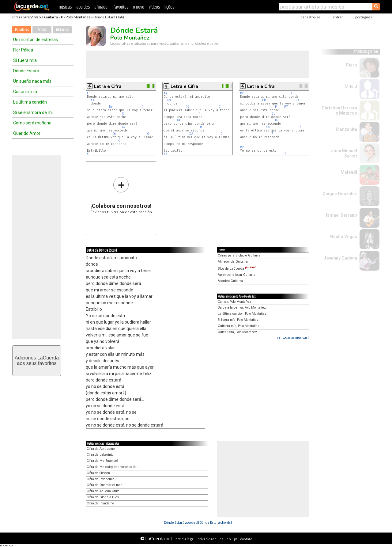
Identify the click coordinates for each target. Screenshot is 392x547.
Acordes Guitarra (230, 281)
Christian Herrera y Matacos (339, 110)
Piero (351, 65)
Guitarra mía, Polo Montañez (239, 326)
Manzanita (346, 129)
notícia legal (185, 539)
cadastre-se (311, 17)
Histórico (62, 30)
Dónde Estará (26, 71)
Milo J (351, 86)
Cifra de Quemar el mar (104, 485)
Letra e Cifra (108, 86)
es (222, 539)
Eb (264, 100)
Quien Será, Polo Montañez (237, 332)
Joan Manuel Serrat (344, 153)
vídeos (154, 7)
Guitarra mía (25, 92)
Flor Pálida (23, 50)
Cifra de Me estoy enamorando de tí (113, 467)
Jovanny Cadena (340, 258)
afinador (102, 7)
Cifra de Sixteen (98, 473)
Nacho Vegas (344, 237)
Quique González (340, 194)
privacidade (207, 539)
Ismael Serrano (341, 215)
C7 (297, 100)
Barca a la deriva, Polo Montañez (242, 308)
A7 (92, 100)
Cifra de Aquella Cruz (103, 491)
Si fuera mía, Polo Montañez (238, 320)
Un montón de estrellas (36, 40)
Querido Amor (27, 133)
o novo (139, 7)
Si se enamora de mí (33, 112)
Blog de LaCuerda (237, 269)
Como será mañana (32, 123)
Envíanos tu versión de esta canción (121, 195)
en (229, 539)
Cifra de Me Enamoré (102, 461)
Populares (22, 30)
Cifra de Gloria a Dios (103, 497)
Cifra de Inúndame (100, 503)
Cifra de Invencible (101, 479)
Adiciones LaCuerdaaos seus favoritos (37, 361)
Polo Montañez (78, 17)
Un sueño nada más (32, 81)
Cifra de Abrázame (101, 449)
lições (169, 7)
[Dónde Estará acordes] (180, 522)
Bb (242, 93)
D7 (290, 93)
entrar (338, 17)
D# (187, 107)
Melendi (349, 172)
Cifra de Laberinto (100, 455)
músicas (65, 7)
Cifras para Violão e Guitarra (35, 17)
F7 (286, 107)
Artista (42, 30)
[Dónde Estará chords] (215, 522)
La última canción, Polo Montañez (242, 314)
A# (165, 93)
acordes (83, 7)
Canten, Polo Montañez (234, 302)
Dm (111, 107)
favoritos (121, 7)
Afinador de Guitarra (233, 262)
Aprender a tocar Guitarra (237, 275)
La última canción (30, 102)
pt (236, 539)
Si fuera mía (25, 60)
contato (246, 539)
